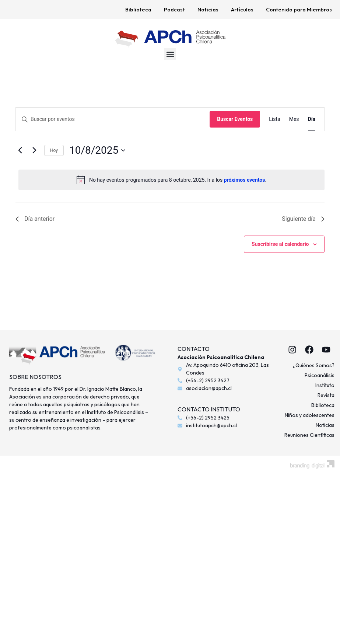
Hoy (54, 150)
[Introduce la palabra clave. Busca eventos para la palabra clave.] (113, 119)
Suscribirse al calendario (280, 244)
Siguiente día (303, 219)
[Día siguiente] (34, 150)
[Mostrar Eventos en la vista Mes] (294, 119)
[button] (170, 54)
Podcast (174, 10)
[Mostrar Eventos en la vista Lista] (274, 119)
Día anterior (35, 219)
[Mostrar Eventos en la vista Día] (312, 119)
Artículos (242, 10)
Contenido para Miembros (299, 10)
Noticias (208, 10)
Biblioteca (138, 10)
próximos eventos (245, 180)
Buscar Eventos (235, 119)
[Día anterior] (20, 150)
